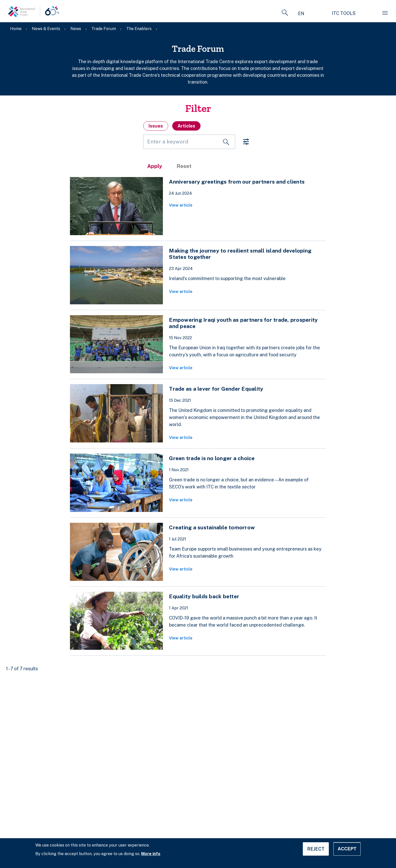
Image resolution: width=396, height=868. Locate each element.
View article (181, 205)
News (76, 29)
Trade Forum (104, 29)
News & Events (46, 29)
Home (16, 29)
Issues (156, 126)
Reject (316, 849)
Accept (347, 849)
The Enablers (139, 29)
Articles (186, 126)
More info (151, 854)
